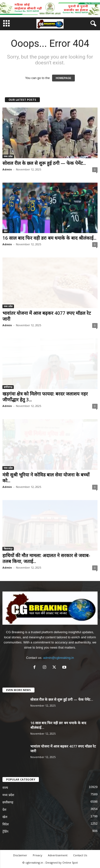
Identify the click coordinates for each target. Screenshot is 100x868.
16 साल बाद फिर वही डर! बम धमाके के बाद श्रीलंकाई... (49, 238)
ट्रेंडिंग (5, 832)
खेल (6, 231)
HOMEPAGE (63, 78)
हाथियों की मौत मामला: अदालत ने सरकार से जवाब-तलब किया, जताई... (46, 558)
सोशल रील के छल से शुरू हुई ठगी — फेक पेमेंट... (44, 163)
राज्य (5, 788)
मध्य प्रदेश (8, 156)
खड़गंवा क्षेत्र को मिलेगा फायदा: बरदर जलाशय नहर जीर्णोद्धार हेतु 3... (45, 397)
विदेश (6, 824)
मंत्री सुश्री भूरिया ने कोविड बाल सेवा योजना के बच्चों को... (46, 478)
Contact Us (80, 855)
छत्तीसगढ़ (8, 387)
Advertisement (58, 855)
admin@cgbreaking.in (58, 658)
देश (4, 810)
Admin (7, 169)
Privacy (38, 855)
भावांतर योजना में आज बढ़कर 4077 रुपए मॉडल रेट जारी (47, 316)
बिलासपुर (8, 549)
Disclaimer (20, 855)
